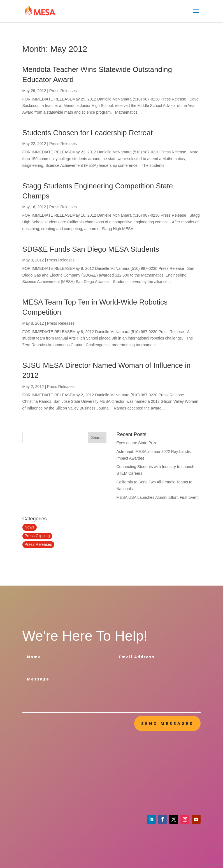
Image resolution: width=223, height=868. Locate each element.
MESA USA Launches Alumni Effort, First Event (157, 497)
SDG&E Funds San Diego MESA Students (91, 249)
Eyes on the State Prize (137, 443)
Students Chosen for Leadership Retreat (88, 133)
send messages (167, 723)
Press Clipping (37, 536)
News (30, 527)
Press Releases (63, 91)
